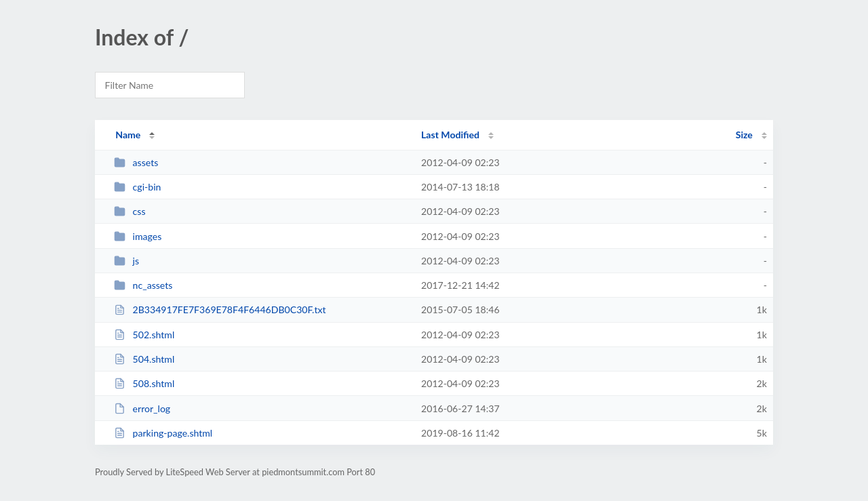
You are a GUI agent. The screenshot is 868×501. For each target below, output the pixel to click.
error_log (142, 408)
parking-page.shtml (163, 433)
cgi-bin (137, 187)
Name (128, 135)
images (138, 236)
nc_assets (143, 285)
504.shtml (144, 359)
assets (136, 162)
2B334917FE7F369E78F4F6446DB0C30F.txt (220, 309)
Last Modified (450, 135)
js (126, 261)
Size (744, 135)
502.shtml (144, 335)
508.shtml (144, 383)
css (130, 211)
